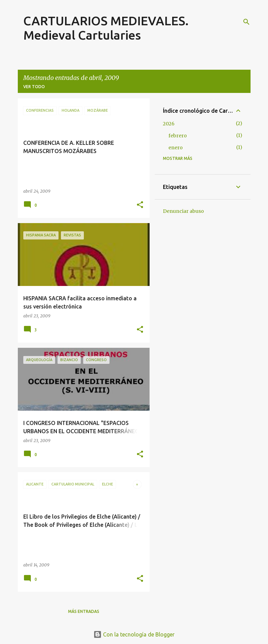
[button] (140, 205)
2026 (169, 124)
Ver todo (34, 87)
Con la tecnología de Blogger (134, 634)
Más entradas (84, 611)
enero (176, 148)
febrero (178, 136)
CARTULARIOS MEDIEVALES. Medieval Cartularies (106, 28)
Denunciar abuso (183, 211)
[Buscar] (246, 22)
